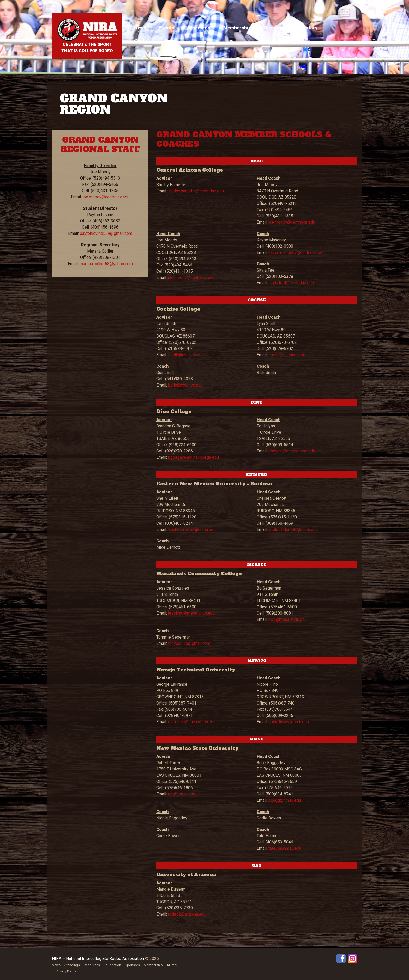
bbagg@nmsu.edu (285, 800)
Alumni (172, 965)
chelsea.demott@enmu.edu (293, 529)
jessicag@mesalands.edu (191, 613)
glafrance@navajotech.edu (192, 722)
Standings (199, 28)
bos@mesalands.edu (288, 619)
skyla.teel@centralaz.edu (291, 283)
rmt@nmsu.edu (182, 794)
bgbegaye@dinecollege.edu (193, 457)
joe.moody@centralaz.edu (106, 197)
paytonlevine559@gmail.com (106, 233)
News (140, 28)
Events (167, 28)
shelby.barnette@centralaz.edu (196, 191)
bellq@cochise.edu (185, 385)
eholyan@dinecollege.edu (292, 451)
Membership (237, 28)
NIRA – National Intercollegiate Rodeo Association (98, 958)
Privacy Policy (66, 971)
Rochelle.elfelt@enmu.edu (192, 529)
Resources (276, 28)
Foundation (112, 965)
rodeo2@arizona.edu (187, 914)
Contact (143, 41)
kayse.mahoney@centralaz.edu (296, 252)
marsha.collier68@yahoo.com (106, 264)
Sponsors (132, 965)
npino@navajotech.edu (289, 722)
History (309, 28)
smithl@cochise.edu (186, 355)
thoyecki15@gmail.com (189, 643)
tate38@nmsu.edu (285, 848)
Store (171, 41)
